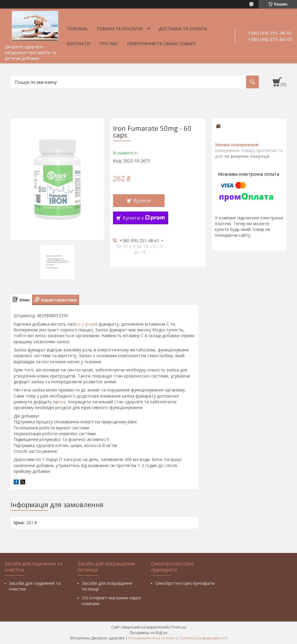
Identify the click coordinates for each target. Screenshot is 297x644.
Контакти (78, 44)
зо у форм (86, 324)
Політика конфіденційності (203, 638)
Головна (77, 29)
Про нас (108, 44)
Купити (142, 201)
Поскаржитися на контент (152, 638)
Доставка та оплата (183, 29)
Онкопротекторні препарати (185, 583)
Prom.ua (179, 627)
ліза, (63, 402)
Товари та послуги (119, 29)
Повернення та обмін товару (162, 44)
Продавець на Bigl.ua (148, 633)
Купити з (144, 218)
